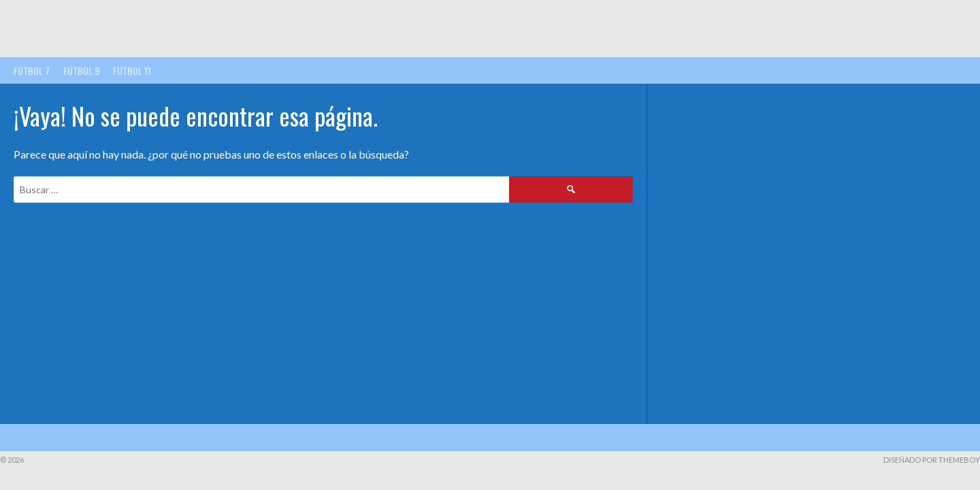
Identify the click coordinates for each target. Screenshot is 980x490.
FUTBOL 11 (132, 70)
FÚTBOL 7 (32, 70)
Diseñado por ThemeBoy (932, 460)
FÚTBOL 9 (81, 70)
